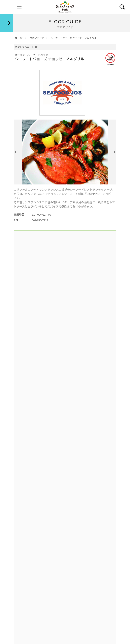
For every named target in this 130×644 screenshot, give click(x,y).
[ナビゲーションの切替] (19, 7)
